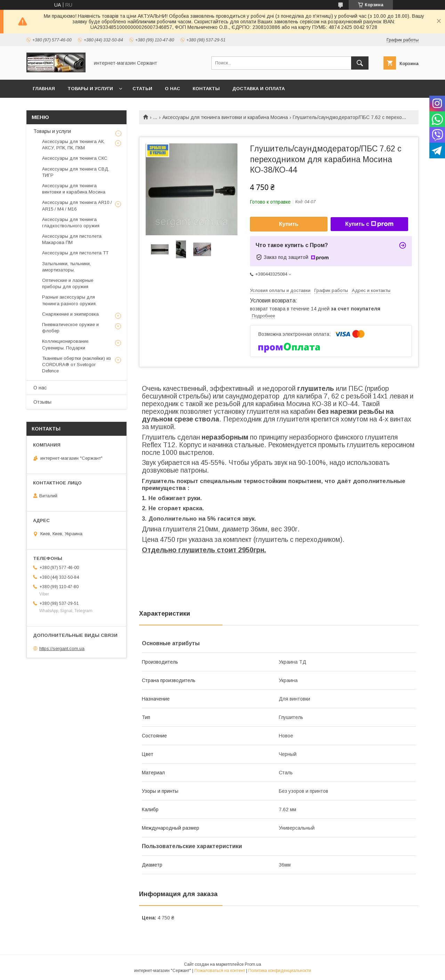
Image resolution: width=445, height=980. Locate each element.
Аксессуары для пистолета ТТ (75, 253)
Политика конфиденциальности (280, 971)
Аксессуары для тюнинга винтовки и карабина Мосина (225, 117)
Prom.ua (253, 964)
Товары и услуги (90, 89)
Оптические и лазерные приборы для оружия (68, 283)
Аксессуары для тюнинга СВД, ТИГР (76, 172)
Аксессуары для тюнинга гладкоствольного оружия (71, 223)
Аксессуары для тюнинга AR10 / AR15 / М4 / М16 (77, 206)
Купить (289, 224)
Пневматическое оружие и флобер (70, 328)
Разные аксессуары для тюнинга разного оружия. (69, 300)
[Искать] (360, 63)
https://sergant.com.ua (62, 649)
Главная (44, 89)
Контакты (206, 89)
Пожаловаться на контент (220, 971)
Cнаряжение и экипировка (70, 314)
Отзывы (42, 402)
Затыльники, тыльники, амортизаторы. (66, 267)
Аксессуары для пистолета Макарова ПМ (72, 239)
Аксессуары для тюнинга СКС (75, 158)
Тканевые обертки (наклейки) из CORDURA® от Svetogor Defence (76, 365)
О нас (172, 89)
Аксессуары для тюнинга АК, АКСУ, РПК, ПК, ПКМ (73, 145)
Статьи (142, 89)
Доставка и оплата (258, 89)
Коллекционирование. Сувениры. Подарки (66, 344)
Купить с (369, 224)
